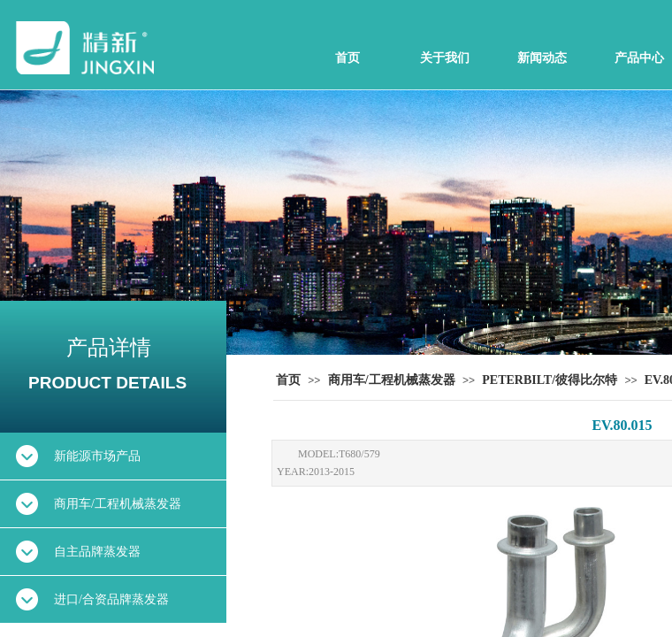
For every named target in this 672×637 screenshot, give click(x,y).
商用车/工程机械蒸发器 (392, 380)
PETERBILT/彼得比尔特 (550, 380)
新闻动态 (542, 58)
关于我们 (445, 58)
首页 (347, 58)
